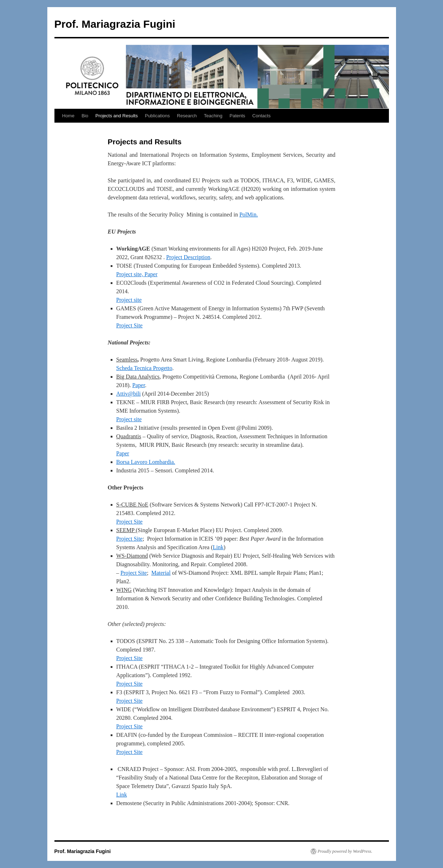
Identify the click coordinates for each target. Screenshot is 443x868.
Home (68, 116)
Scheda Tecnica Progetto (144, 368)
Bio (85, 116)
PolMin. (249, 215)
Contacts (261, 116)
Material (161, 573)
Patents (237, 116)
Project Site (130, 325)
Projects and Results (117, 116)
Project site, (131, 274)
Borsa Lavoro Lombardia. (146, 462)
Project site (129, 300)
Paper (151, 274)
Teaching (213, 116)
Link (218, 547)
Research (187, 116)
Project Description (188, 257)
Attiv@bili (129, 394)
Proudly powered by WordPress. (345, 851)
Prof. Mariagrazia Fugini (115, 24)
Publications (157, 116)
